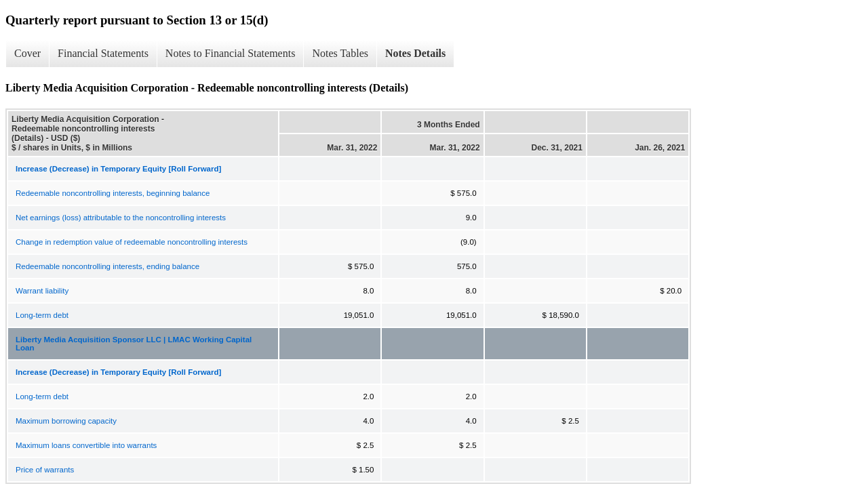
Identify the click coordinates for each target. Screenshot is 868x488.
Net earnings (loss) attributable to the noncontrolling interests (121, 218)
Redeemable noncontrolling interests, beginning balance (113, 193)
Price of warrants (45, 470)
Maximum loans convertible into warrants (86, 445)
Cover (27, 53)
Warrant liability (42, 291)
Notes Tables (340, 53)
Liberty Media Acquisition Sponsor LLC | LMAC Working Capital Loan (134, 344)
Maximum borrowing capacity (66, 421)
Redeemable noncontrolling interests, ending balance (107, 266)
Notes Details (415, 53)
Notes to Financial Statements (231, 53)
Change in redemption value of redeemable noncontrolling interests (132, 242)
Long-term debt (42, 315)
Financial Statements (103, 53)
